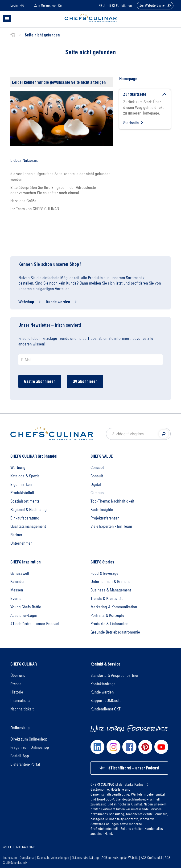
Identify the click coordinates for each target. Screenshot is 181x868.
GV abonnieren (85, 381)
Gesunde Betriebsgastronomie (115, 632)
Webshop (26, 302)
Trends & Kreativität (107, 598)
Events (16, 598)
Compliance (27, 858)
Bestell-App (20, 756)
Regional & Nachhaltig (29, 509)
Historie (17, 692)
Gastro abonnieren (40, 381)
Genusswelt (20, 573)
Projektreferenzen (105, 518)
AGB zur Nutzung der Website (120, 858)
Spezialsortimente (25, 501)
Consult (97, 476)
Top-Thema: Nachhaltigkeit (112, 501)
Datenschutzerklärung (85, 858)
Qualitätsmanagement (28, 526)
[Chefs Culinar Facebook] (129, 747)
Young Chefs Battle (26, 607)
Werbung (18, 467)
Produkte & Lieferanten (109, 624)
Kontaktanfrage (103, 684)
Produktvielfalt (22, 493)
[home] (13, 35)
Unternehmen (21, 543)
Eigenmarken (21, 484)
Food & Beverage (104, 573)
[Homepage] (52, 434)
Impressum (10, 858)
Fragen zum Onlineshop (30, 747)
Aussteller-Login (24, 615)
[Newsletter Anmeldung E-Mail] (90, 360)
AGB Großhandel (151, 858)
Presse (16, 684)
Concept (97, 467)
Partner (16, 535)
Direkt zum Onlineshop (29, 739)
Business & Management (111, 590)
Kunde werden (58, 302)
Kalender (18, 581)
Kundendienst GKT (106, 709)
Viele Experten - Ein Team (111, 526)
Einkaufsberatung (25, 518)
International (21, 700)
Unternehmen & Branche (111, 581)
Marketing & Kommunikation (114, 607)
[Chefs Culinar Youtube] (161, 747)
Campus (97, 493)
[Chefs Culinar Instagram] (113, 747)
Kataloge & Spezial (25, 476)
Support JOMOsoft (106, 700)
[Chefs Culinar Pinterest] (145, 747)
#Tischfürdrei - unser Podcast (35, 624)
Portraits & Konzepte (107, 615)
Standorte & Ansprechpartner (115, 675)
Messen (17, 590)
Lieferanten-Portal (25, 764)
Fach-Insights (102, 509)
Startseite (131, 123)
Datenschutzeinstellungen (53, 858)
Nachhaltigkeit (22, 709)
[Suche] (164, 434)
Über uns (18, 675)
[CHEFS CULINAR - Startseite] (90, 18)
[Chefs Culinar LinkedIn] (97, 747)
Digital (96, 484)
